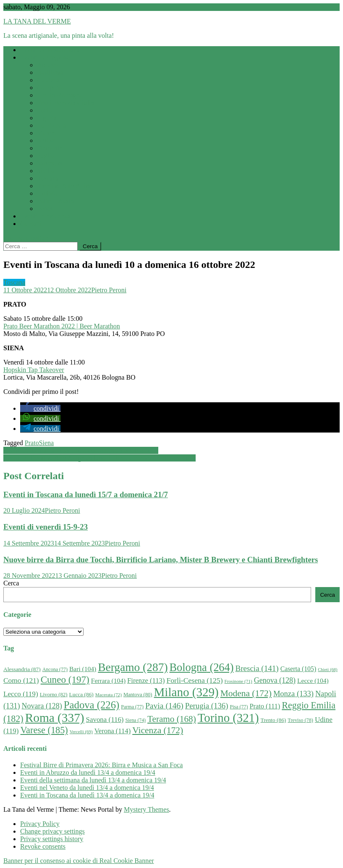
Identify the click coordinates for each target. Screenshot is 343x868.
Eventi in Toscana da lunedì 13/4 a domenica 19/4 (87, 795)
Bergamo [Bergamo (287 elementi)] (133, 667)
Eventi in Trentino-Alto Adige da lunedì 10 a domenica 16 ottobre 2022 (99, 458)
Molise (46, 140)
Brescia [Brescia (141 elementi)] (257, 668)
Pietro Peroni (109, 290)
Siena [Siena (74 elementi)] (135, 720)
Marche (47, 133)
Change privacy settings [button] (52, 831)
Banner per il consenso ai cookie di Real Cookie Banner (79, 861)
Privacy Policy (40, 824)
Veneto (46, 208)
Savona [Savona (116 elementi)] (105, 720)
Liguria (47, 118)
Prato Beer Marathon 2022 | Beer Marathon (62, 326)
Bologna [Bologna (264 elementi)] (202, 667)
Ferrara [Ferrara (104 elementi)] (108, 681)
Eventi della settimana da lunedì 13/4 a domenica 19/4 (93, 780)
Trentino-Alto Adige (64, 186)
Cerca (11, 583)
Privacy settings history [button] (52, 839)
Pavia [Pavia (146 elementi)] (164, 706)
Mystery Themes (147, 809)
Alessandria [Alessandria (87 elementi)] (22, 669)
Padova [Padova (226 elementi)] (92, 705)
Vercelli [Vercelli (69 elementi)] (81, 732)
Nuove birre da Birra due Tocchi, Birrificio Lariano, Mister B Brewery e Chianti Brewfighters (161, 560)
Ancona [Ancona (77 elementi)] (55, 669)
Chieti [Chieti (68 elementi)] (327, 670)
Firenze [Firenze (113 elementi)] (146, 681)
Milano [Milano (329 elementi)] (186, 692)
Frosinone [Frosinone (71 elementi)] (238, 681)
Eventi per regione (45, 57)
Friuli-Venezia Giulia (65, 103)
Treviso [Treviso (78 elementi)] (300, 720)
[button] (40, 408)
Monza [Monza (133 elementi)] (293, 694)
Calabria (48, 80)
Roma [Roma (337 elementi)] (55, 718)
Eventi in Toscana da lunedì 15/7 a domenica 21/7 (86, 494)
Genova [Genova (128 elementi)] (275, 680)
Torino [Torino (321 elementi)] (228, 718)
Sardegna (50, 163)
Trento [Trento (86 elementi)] (274, 720)
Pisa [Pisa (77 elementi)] (239, 707)
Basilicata (50, 72)
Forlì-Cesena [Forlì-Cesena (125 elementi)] (194, 680)
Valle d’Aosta (55, 201)
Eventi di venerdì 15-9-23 (46, 527)
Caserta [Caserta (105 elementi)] (298, 669)
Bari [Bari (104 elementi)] (83, 669)
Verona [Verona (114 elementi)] (113, 731)
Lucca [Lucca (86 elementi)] (81, 694)
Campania (51, 88)
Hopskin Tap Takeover (34, 370)
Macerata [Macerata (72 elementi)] (109, 695)
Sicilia (46, 171)
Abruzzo (48, 65)
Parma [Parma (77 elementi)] (132, 707)
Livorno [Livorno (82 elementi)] (54, 695)
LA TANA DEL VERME (37, 21)
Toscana (48, 178)
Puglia (46, 156)
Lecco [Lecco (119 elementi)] (21, 694)
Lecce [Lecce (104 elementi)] (313, 681)
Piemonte (50, 148)
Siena (47, 443)
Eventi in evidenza (45, 216)
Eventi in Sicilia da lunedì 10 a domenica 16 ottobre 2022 (81, 450)
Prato (32, 443)
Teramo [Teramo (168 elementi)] (172, 719)
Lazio (45, 110)
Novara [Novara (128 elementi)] (42, 706)
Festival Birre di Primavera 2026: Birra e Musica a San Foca (101, 765)
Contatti (31, 224)
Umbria (47, 193)
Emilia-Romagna (60, 95)
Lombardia (52, 125)
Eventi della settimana (50, 50)
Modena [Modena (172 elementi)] (246, 693)
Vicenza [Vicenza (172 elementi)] (158, 730)
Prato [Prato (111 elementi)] (265, 706)
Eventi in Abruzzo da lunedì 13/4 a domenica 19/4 (88, 772)
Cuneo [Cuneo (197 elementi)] (65, 679)
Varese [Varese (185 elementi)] (44, 730)
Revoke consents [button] (43, 846)
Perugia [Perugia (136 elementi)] (207, 706)
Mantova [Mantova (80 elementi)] (138, 695)
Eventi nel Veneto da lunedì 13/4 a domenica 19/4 (87, 788)
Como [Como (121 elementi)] (21, 680)
